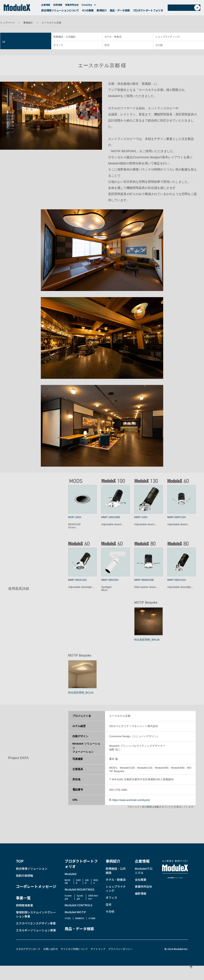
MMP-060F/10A (177, 517)
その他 (159, 45)
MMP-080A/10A (177, 580)
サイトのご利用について (74, 949)
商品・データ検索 (120, 11)
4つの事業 (88, 11)
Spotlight (80, 897)
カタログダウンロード (28, 949)
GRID (87, 881)
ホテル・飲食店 (113, 37)
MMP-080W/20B (144, 580)
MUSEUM (68, 881)
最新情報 (141, 893)
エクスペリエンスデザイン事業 (36, 923)
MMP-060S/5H (110, 580)
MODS (96, 881)
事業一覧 (23, 898)
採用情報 (58, 6)
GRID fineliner (93, 897)
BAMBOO (80, 918)
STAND (92, 918)
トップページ (7, 23)
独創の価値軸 (24, 875)
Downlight (68, 897)
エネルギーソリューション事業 (36, 930)
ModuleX (71, 874)
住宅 (107, 45)
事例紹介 (101, 11)
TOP (20, 861)
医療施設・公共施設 (64, 37)
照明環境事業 (24, 905)
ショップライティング (167, 37)
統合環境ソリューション (32, 869)
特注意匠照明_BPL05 (147, 640)
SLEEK (78, 881)
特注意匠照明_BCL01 (81, 693)
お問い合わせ (185, 9)
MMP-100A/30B (111, 517)
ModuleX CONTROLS (79, 905)
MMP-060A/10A (78, 580)
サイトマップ (98, 949)
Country (89, 6)
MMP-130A (141, 517)
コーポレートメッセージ (36, 886)
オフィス (58, 45)
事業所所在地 (72, 6)
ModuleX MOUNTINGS (80, 889)
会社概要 (141, 880)
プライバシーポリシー (120, 949)
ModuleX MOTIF (75, 912)
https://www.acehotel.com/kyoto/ (131, 800)
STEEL (68, 918)
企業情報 (46, 6)
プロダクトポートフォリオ (148, 11)
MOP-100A (75, 517)
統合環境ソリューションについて (60, 11)
